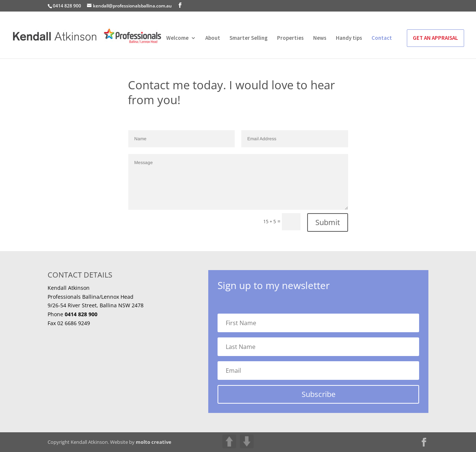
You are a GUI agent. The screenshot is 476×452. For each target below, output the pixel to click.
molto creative (154, 442)
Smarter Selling (249, 38)
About (213, 38)
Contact (382, 38)
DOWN (247, 441)
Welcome (177, 38)
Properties (290, 38)
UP (229, 441)
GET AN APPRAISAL (435, 38)
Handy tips (349, 38)
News (320, 38)
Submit (328, 222)
